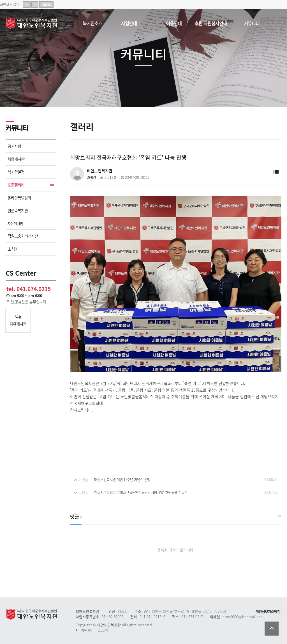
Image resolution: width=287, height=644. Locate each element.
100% (46, 4)
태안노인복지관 (34, 24)
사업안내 (129, 22)
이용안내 (174, 22)
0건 (91, 177)
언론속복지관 (18, 211)
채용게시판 (16, 159)
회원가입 (87, 630)
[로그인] (102, 630)
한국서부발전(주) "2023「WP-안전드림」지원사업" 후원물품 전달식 (141, 492)
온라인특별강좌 (19, 198)
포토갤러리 (16, 185)
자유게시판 (15, 223)
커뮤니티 (252, 22)
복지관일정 (16, 172)
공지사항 (14, 146)
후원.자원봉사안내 (211, 22)
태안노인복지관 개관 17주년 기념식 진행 (122, 479)
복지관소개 (92, 22)
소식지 (13, 249)
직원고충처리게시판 (23, 236)
